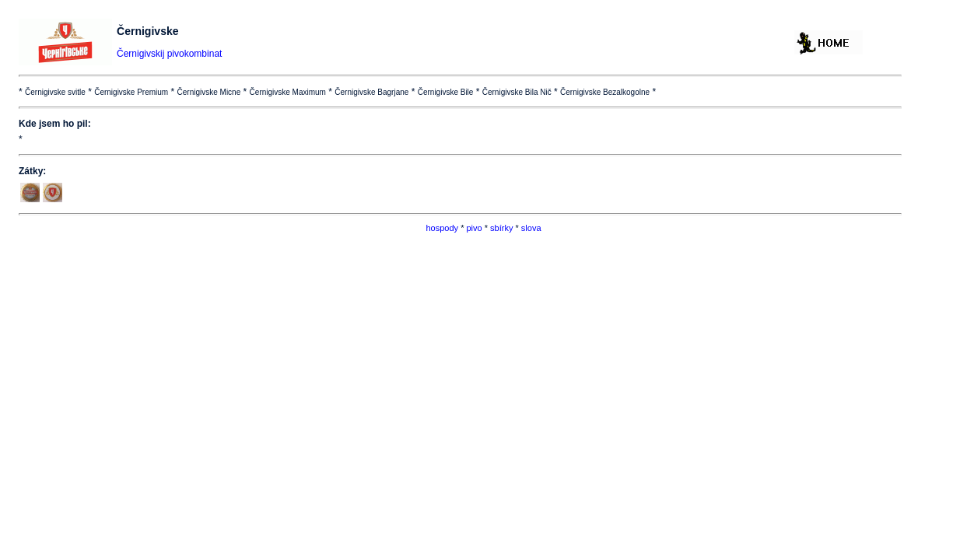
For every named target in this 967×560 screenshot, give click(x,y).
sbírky (501, 228)
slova (531, 228)
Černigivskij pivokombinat (169, 54)
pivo (474, 228)
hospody (442, 228)
